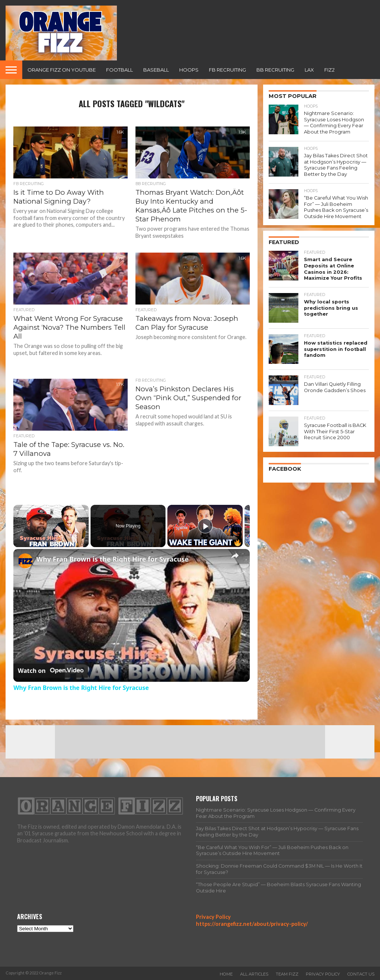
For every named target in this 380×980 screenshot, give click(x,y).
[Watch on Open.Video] (51, 671)
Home (226, 974)
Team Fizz (287, 974)
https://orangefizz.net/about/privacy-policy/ (252, 924)
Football (119, 70)
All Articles (254, 974)
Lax (309, 70)
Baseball (156, 70)
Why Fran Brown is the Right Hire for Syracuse (113, 559)
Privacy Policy (213, 917)
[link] (25, 561)
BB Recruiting (275, 70)
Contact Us (361, 974)
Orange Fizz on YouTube (62, 70)
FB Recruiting (227, 70)
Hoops (189, 70)
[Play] (205, 526)
